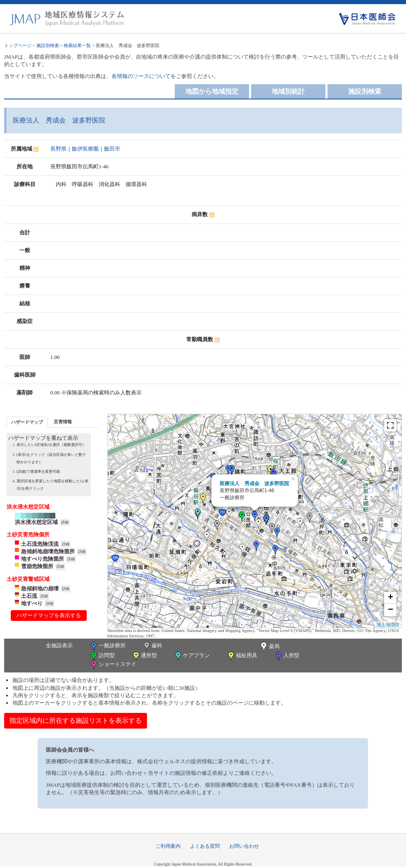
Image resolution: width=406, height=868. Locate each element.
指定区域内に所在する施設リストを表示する (76, 721)
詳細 (65, 522)
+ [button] (391, 598)
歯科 (152, 646)
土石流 (29, 596)
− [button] (391, 610)
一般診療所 (107, 646)
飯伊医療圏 (85, 149)
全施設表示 (59, 645)
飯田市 (112, 149)
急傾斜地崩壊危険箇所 (48, 551)
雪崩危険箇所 (37, 566)
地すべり (32, 603)
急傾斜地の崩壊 (40, 588)
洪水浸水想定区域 (36, 522)
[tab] (27, 422)
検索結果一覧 (77, 45)
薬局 (269, 647)
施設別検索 (48, 45)
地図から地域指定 (212, 91)
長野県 (58, 149)
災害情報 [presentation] (63, 422)
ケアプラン (192, 656)
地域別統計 (288, 91)
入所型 (287, 656)
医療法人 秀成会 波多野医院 (254, 484)
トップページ (18, 45)
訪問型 (102, 656)
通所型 (144, 656)
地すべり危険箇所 (43, 559)
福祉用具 (242, 656)
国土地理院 (388, 625)
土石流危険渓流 (40, 544)
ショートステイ (113, 665)
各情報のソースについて (141, 76)
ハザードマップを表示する (49, 615)
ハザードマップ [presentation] (27, 422)
